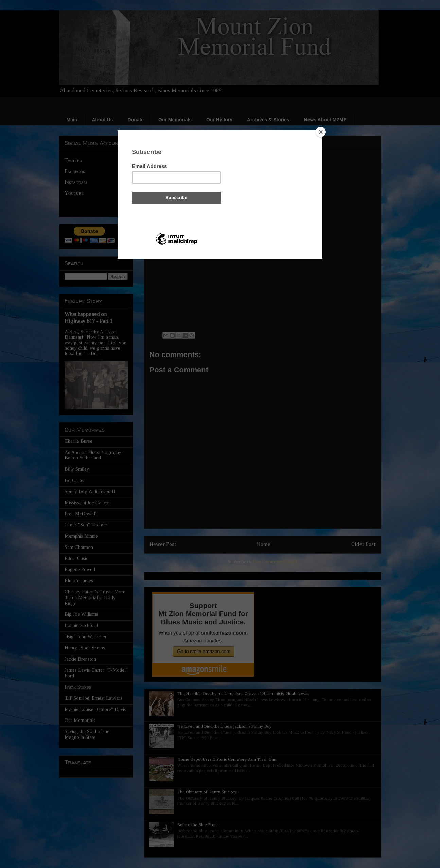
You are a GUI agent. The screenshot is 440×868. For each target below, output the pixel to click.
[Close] (321, 132)
